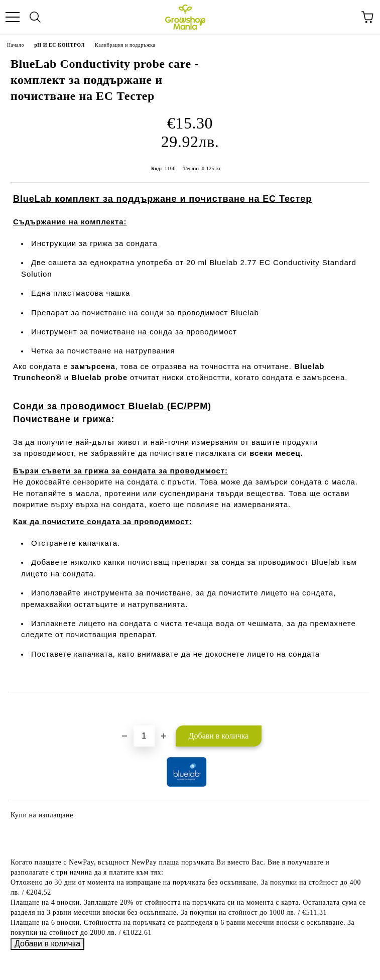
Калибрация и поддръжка (125, 45)
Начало (16, 45)
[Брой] (144, 736)
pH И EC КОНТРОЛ (59, 45)
